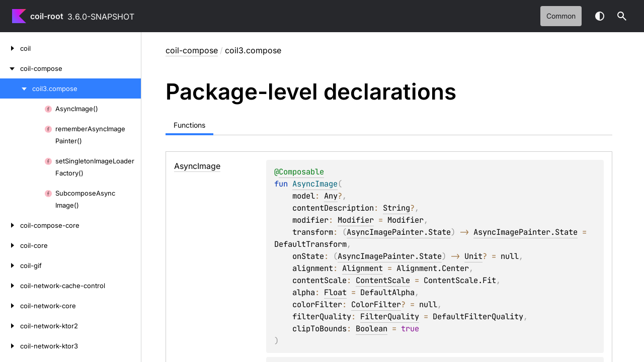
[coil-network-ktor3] (10, 346)
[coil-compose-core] (10, 225)
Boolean (372, 329)
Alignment (363, 268)
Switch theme (600, 16)
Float (335, 292)
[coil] (10, 48)
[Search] (622, 16)
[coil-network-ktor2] (10, 326)
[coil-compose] (10, 68)
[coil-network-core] (10, 306)
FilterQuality (390, 316)
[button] (622, 16)
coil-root (47, 16)
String (396, 208)
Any (331, 196)
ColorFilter (376, 304)
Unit (473, 256)
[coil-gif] (10, 265)
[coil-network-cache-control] (10, 286)
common (561, 16)
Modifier (356, 220)
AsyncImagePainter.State (399, 232)
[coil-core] (10, 245)
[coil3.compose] (16, 88)
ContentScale (383, 280)
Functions (189, 125)
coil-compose (192, 50)
